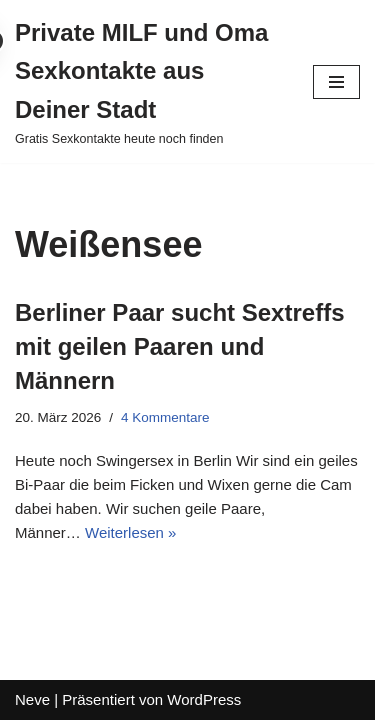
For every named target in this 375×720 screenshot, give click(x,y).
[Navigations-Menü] (336, 82)
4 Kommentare (165, 417)
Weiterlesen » (130, 532)
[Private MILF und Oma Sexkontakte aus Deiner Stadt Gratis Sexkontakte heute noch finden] (149, 81)
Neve (32, 699)
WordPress (204, 699)
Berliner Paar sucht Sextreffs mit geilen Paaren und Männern (179, 346)
